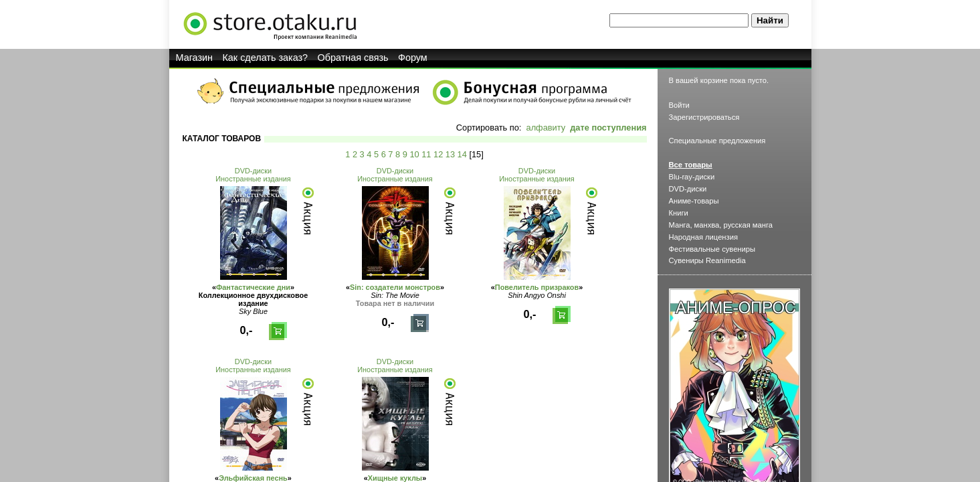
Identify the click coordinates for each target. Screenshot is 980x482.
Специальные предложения (717, 141)
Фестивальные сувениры (712, 249)
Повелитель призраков (537, 287)
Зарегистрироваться (704, 117)
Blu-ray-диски (692, 177)
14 (462, 154)
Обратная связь (353, 58)
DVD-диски (253, 171)
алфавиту (546, 128)
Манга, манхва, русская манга (721, 225)
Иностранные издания (253, 179)
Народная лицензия (704, 237)
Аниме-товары (694, 201)
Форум (413, 58)
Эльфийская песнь (253, 478)
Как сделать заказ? (265, 58)
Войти (679, 105)
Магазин (195, 58)
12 (438, 154)
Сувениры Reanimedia (707, 260)
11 (426, 154)
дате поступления (608, 128)
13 (450, 154)
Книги (679, 213)
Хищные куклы (395, 478)
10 (414, 154)
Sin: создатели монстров (395, 287)
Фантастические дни (253, 287)
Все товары (691, 165)
